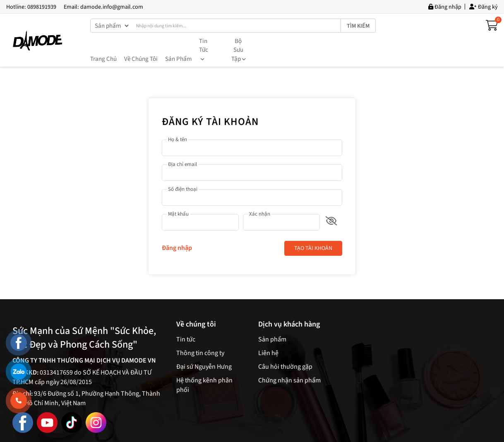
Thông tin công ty (200, 335)
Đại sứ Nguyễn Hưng (204, 349)
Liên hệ (268, 335)
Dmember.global (325, 432)
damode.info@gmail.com (112, 7)
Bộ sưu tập (246, 41)
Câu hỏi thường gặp (285, 349)
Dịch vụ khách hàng (289, 307)
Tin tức (211, 41)
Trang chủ (103, 41)
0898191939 (42, 7)
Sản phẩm (178, 41)
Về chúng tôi (141, 41)
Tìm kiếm (358, 26)
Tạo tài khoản (313, 231)
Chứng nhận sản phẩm (289, 363)
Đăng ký (484, 7)
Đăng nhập (445, 7)
